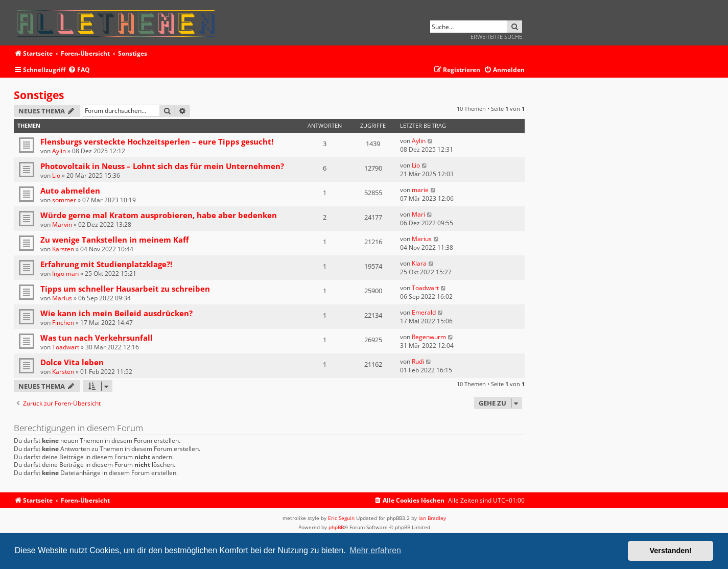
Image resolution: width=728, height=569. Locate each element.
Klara (419, 263)
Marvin (62, 224)
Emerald (424, 312)
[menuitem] (79, 70)
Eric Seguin (341, 518)
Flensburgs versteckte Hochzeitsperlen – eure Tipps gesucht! (157, 141)
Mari (418, 214)
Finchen (63, 323)
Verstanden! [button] (671, 551)
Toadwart (425, 288)
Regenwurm (429, 337)
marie (420, 190)
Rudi (418, 361)
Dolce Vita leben (72, 362)
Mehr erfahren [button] (375, 550)
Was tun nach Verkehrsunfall (97, 338)
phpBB (336, 527)
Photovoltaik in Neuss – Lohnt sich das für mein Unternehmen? (162, 166)
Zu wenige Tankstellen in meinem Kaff (115, 240)
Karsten (63, 249)
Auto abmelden (70, 191)
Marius (422, 239)
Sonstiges (39, 95)
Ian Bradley (432, 518)
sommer (64, 200)
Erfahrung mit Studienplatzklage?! (106, 264)
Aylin (59, 151)
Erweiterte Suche (496, 37)
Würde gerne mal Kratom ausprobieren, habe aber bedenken (159, 215)
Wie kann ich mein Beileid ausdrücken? (116, 313)
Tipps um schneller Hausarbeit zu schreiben (125, 289)
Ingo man (65, 274)
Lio (56, 175)
